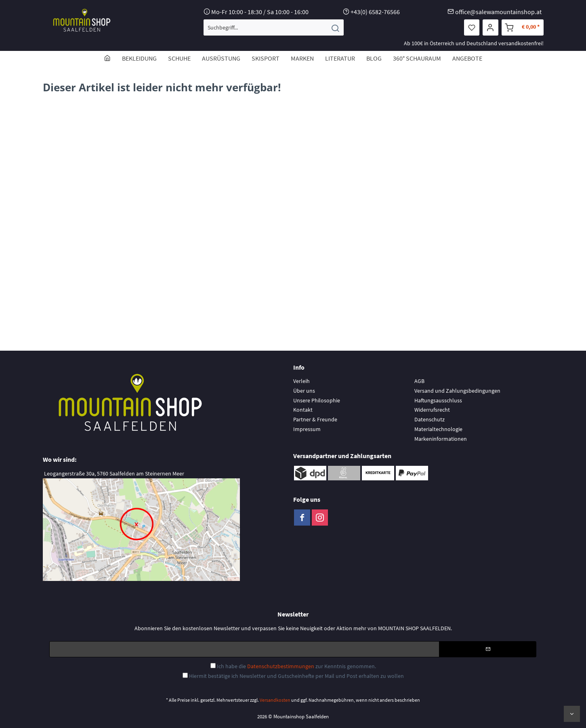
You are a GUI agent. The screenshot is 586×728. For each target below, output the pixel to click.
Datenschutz (430, 419)
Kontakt (303, 410)
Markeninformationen (441, 439)
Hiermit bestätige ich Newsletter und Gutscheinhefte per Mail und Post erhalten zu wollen (296, 676)
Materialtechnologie (438, 429)
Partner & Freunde (315, 419)
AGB (419, 381)
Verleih (301, 381)
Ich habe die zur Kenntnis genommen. (296, 666)
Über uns (304, 391)
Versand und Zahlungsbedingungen (457, 391)
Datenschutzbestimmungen (281, 666)
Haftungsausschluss (438, 400)
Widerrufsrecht (432, 410)
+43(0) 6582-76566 (375, 12)
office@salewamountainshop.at (498, 12)
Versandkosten (275, 700)
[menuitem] (274, 27)
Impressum (307, 429)
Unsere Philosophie (317, 400)
